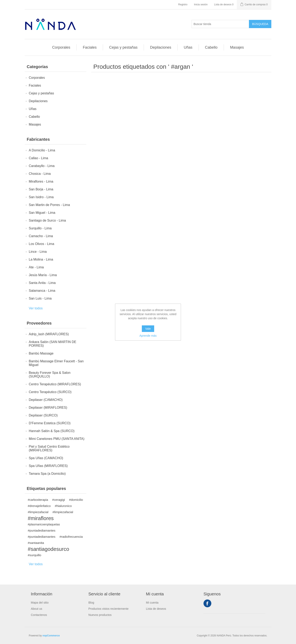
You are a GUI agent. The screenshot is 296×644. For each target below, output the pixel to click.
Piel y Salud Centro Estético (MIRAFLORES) (49, 448)
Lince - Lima (38, 252)
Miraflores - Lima (41, 181)
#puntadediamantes (42, 530)
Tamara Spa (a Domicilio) (47, 474)
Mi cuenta (152, 603)
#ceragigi (59, 500)
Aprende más (148, 336)
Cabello (211, 47)
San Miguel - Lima (42, 213)
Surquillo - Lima (40, 228)
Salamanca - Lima (42, 291)
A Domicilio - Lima (42, 150)
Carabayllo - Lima (42, 166)
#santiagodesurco (48, 549)
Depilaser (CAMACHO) (46, 400)
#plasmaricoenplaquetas (44, 524)
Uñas (188, 47)
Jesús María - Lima (43, 275)
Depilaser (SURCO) (43, 415)
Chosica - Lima (40, 174)
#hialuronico (63, 506)
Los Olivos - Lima (42, 244)
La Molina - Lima (41, 259)
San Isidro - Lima (41, 197)
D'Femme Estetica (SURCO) (50, 423)
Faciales (90, 47)
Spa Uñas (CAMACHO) (46, 458)
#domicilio (76, 500)
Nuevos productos (100, 615)
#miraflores (41, 518)
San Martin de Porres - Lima (49, 205)
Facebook (207, 603)
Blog (91, 603)
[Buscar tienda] (220, 24)
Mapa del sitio (40, 603)
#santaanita (36, 543)
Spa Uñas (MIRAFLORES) (48, 466)
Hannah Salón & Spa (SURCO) (52, 431)
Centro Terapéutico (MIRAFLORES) (55, 384)
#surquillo (34, 555)
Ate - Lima (36, 267)
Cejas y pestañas (123, 47)
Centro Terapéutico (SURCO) (50, 392)
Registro (183, 5)
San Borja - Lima (41, 189)
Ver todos (36, 308)
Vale (148, 329)
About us (36, 609)
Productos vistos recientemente (108, 609)
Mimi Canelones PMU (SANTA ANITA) (57, 439)
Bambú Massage (41, 353)
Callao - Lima (38, 158)
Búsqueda (260, 24)
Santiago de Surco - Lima (47, 220)
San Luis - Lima (40, 298)
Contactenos (39, 615)
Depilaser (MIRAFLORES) (48, 408)
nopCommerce (51, 636)
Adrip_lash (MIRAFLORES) (49, 334)
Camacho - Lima (41, 236)
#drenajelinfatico (39, 506)
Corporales (61, 47)
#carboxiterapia (38, 500)
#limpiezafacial (38, 512)
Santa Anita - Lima (42, 283)
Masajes (237, 47)
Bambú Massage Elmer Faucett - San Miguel (56, 363)
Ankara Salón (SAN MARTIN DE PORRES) (53, 344)
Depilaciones (161, 47)
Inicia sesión (201, 5)
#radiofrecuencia (71, 537)
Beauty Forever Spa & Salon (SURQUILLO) (50, 375)
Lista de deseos (156, 609)
